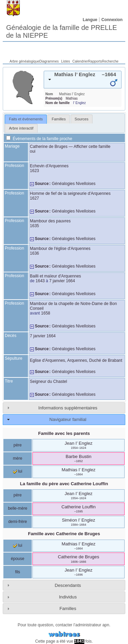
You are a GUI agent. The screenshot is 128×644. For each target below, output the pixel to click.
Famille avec (64, 534)
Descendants (68, 585)
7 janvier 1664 (62, 281)
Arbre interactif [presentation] (21, 128)
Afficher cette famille (92, 147)
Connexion (112, 20)
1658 (46, 313)
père (17, 445)
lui (18, 471)
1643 (40, 281)
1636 (35, 253)
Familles (68, 608)
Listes (66, 61)
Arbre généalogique (24, 61)
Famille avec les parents (64, 433)
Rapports (95, 61)
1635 (35, 226)
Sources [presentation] (82, 119)
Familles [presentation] (59, 119)
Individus (68, 597)
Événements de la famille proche (39, 139)
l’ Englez (79, 103)
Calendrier (80, 61)
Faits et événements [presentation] (26, 119)
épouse (18, 559)
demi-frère (18, 522)
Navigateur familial (68, 419)
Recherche (110, 61)
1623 (35, 171)
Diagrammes (49, 61)
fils (18, 572)
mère (18, 458)
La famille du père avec (64, 484)
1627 (35, 198)
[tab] (83, 80)
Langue (90, 20)
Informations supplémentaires (68, 408)
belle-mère (18, 508)
